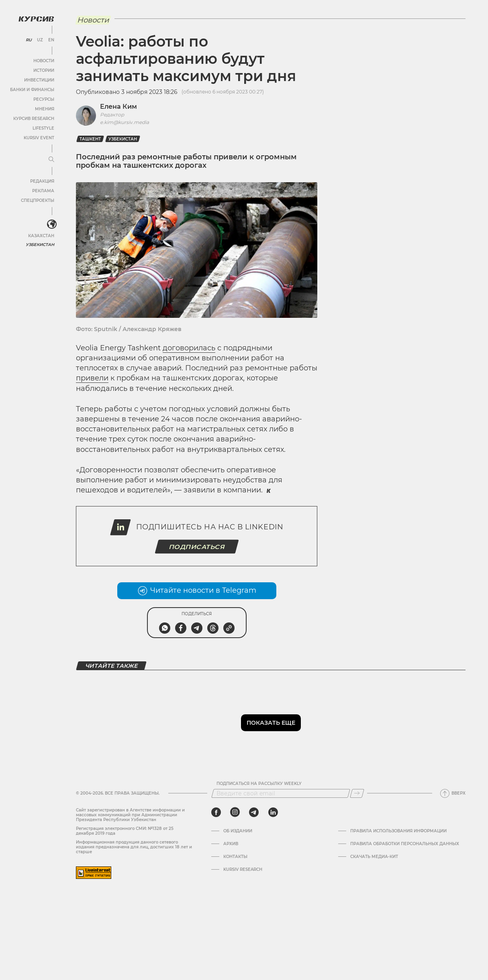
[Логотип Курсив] (36, 19)
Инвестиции (39, 80)
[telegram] (254, 812)
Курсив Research (34, 119)
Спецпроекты (38, 200)
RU (29, 40)
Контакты (235, 857)
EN (51, 40)
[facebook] (216, 812)
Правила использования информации (398, 831)
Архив (231, 844)
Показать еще (271, 723)
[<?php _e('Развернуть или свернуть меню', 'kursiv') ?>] (52, 224)
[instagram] (235, 812)
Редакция (42, 181)
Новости (44, 61)
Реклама (43, 191)
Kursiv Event (39, 138)
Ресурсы (44, 99)
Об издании (238, 831)
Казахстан (41, 236)
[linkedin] (273, 812)
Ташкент (90, 139)
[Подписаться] (357, 793)
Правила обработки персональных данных (405, 844)
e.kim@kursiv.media (125, 122)
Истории (44, 70)
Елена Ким (118, 107)
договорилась (189, 348)
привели (92, 378)
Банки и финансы (32, 90)
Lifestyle (43, 128)
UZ (40, 40)
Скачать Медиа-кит (374, 857)
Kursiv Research (243, 870)
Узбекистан (40, 245)
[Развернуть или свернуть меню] (51, 160)
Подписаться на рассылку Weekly (259, 784)
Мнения (45, 109)
